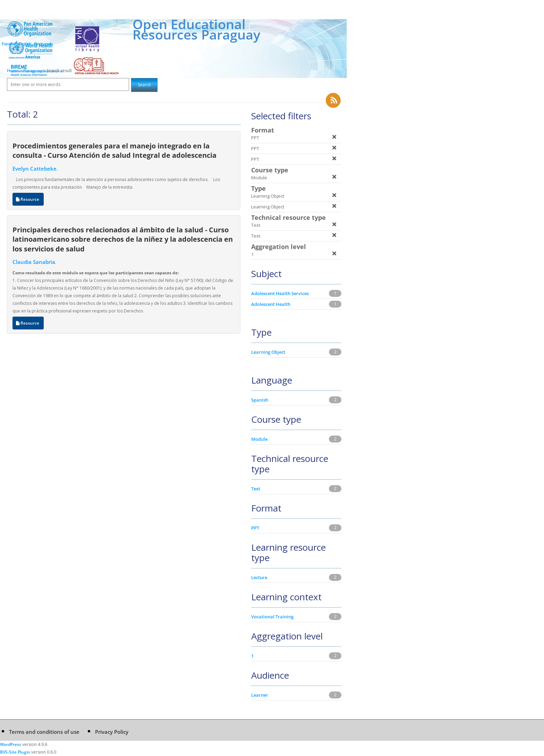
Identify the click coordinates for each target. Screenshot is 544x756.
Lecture (259, 577)
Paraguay (33, 71)
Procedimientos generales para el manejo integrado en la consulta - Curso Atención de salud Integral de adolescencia (114, 150)
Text (256, 489)
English (25, 44)
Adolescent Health (271, 304)
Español (9, 44)
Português (44, 44)
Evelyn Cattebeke (35, 169)
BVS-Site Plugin (15, 752)
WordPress (11, 744)
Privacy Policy (112, 732)
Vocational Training (272, 617)
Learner (260, 695)
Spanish (260, 400)
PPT (255, 528)
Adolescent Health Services (280, 293)
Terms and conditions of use (44, 732)
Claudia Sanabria (34, 262)
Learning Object (268, 352)
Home (13, 71)
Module (259, 439)
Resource (28, 199)
